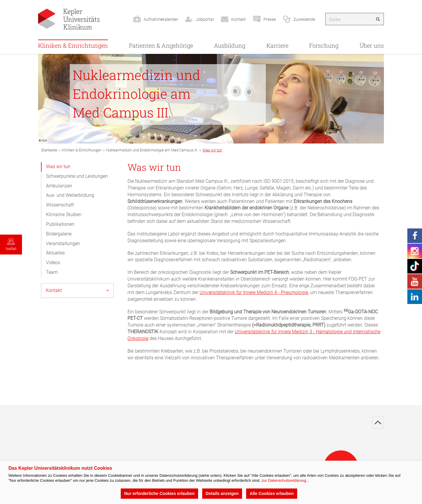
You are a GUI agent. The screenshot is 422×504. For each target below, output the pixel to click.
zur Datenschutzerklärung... (285, 480)
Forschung (324, 45)
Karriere (277, 45)
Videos (53, 263)
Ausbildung (230, 45)
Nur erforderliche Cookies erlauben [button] (159, 493)
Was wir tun (58, 166)
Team (52, 272)
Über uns (372, 45)
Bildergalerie (59, 234)
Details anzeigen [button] (222, 493)
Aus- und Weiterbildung (70, 195)
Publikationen (60, 224)
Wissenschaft (60, 205)
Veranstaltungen (63, 244)
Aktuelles (55, 253)
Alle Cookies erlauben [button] (272, 493)
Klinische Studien (64, 215)
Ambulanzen (59, 186)
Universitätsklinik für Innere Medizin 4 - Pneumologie (254, 292)
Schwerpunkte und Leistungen (77, 176)
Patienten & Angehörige (161, 45)
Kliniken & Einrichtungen (73, 45)
